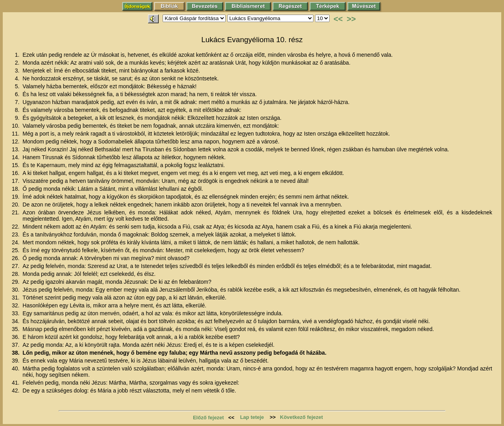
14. (16, 157)
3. (18, 71)
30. (16, 290)
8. (18, 110)
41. (16, 383)
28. (16, 274)
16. (16, 173)
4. (18, 78)
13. (16, 149)
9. (18, 118)
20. (16, 205)
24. (16, 242)
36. (16, 337)
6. (18, 94)
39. (16, 361)
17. (16, 181)
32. (16, 305)
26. (16, 258)
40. (16, 368)
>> (351, 19)
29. (16, 282)
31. (16, 298)
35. (16, 329)
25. (16, 250)
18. (16, 189)
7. (18, 102)
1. (18, 55)
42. (16, 391)
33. (16, 313)
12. (16, 141)
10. (16, 126)
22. (16, 227)
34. (16, 321)
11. (16, 134)
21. (16, 212)
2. (18, 63)
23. (16, 234)
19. (16, 197)
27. (16, 266)
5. (18, 86)
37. (16, 345)
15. (16, 165)
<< (338, 19)
